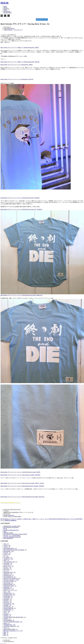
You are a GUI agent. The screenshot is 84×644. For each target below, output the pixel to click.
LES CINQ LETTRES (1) (10, 581)
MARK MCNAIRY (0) (9, 584)
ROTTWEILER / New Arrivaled (11, 527)
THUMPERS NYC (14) (9, 625)
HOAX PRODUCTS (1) (9, 577)
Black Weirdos (11, 28)
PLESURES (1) (7, 599)
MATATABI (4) (7, 587)
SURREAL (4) (7, 616)
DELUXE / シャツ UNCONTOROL (12, 536)
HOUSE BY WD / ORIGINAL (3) (12, 578)
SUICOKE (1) (7, 614)
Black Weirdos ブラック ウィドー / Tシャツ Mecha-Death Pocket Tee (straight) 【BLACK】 (23, 497)
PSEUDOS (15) (7, 601)
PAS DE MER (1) (8, 596)
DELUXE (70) (7, 568)
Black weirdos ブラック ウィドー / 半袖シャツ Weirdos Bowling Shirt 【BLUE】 (20, 62)
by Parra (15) (7, 554)
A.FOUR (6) (7, 547)
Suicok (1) (6, 613)
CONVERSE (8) (8, 563)
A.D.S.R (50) (7, 545)
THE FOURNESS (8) (9, 620)
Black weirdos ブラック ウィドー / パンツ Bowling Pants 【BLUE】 (17, 79)
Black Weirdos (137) (9, 551)
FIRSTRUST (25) (8, 574)
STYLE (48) (7, 611)
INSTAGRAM (7, 11)
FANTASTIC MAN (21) (9, 572)
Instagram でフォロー (42, 19)
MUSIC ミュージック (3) (10, 590)
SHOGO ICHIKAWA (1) (10, 608)
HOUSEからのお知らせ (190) (11, 580)
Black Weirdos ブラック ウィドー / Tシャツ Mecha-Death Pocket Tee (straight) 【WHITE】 (23, 486)
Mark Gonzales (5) (8, 583)
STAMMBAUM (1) (8, 610)
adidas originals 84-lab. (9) (10, 548)
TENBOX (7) (7, 619)
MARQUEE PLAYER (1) (10, 586)
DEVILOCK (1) (8, 569)
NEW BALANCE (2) (9, 593)
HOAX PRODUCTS (8, 538)
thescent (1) (7, 623)
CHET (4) (6, 560)
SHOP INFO (6, 9)
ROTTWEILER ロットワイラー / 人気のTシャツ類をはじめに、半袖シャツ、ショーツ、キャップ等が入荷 (27, 519)
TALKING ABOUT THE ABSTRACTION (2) (15, 617)
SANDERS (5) (7, 605)
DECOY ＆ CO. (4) (8, 566)
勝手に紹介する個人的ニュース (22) (13, 631)
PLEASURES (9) (8, 598)
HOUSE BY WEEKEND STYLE (11, 530)
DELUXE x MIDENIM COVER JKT (12, 537)
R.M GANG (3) (7, 602)
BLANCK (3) (7, 553)
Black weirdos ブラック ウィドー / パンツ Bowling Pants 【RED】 (17, 65)
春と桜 (5, 529)
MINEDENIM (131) (9, 589)
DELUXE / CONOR (8, 533)
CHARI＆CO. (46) (8, 559)
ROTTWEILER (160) (9, 604)
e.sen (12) (6, 571)
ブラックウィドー (18, 30)
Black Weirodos (9, 30)
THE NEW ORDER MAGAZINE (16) (13, 622)
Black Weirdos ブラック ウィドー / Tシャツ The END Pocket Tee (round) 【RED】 (21, 472)
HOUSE (5, 3)
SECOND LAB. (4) (8, 607)
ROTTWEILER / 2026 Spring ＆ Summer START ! (15, 534)
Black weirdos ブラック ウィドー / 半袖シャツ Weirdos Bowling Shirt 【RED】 (20, 48)
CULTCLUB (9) (8, 565)
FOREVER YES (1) (8, 575)
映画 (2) (6, 634)
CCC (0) (6, 556)
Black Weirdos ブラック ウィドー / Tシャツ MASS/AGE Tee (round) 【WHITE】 (20, 198)
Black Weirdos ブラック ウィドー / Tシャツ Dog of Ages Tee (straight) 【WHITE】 (21, 475)
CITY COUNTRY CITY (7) (10, 562)
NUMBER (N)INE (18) (9, 595)
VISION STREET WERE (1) (11, 629)
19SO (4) (6, 544)
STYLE (5, 10)
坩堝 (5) (6, 632)
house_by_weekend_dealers (15, 516)
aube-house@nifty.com (9, 515)
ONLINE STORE (7, 13)
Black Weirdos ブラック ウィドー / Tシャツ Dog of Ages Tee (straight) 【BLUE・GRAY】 (22, 483)
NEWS (5, 6)
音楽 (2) (6, 635)
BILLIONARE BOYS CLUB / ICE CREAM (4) (15, 550)
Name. (5, 531)
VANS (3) (6, 628)
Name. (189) (7, 592)
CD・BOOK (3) (8, 557)
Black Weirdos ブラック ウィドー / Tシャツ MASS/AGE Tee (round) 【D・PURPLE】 (21, 209)
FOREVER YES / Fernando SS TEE (12, 526)
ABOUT (5, 8)
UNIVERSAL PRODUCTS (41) (11, 626)
